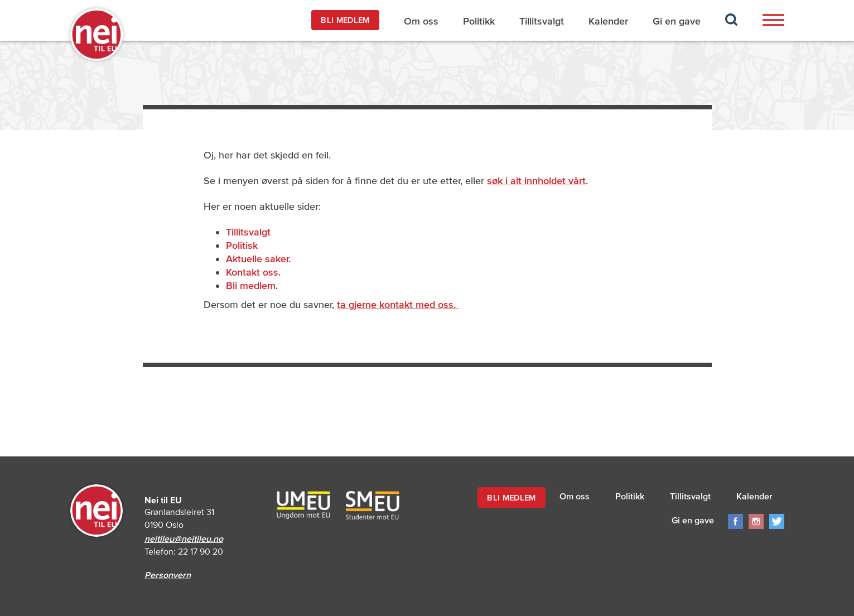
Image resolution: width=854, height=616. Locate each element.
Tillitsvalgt (542, 21)
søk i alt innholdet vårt (536, 181)
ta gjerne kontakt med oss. (398, 304)
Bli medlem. (252, 285)
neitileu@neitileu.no (184, 538)
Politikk (479, 21)
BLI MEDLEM (345, 20)
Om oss (421, 21)
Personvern (168, 575)
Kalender (608, 21)
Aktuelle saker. (258, 259)
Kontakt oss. (253, 272)
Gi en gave (677, 21)
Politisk (242, 245)
